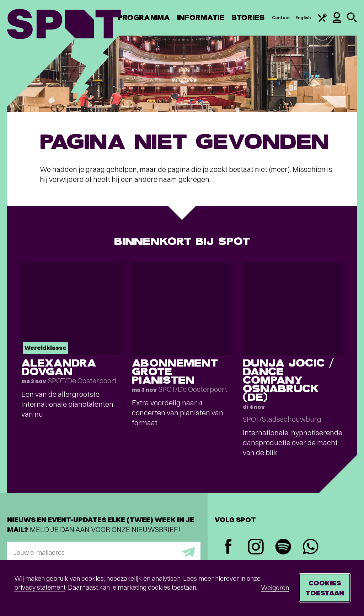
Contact (281, 18)
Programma (144, 18)
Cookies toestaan (325, 588)
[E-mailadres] (104, 552)
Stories (248, 18)
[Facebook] (228, 547)
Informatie (201, 18)
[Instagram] (256, 547)
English (303, 18)
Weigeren (275, 588)
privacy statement (40, 587)
